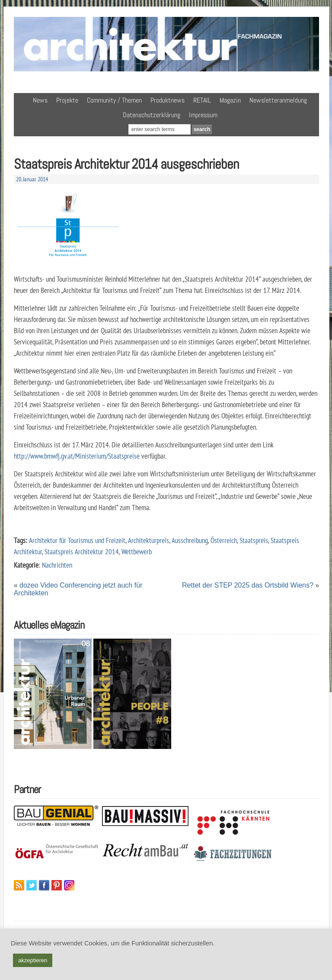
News (40, 100)
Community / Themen (114, 100)
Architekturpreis (148, 540)
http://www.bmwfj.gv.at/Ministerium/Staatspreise (77, 456)
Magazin (230, 100)
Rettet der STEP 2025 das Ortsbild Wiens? (248, 585)
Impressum (203, 115)
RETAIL (202, 100)
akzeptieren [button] (33, 960)
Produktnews (168, 100)
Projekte (67, 100)
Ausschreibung (190, 540)
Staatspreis (254, 540)
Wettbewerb (137, 551)
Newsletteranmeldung (278, 100)
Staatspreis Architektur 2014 (82, 551)
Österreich (224, 540)
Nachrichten (57, 565)
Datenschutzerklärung (152, 115)
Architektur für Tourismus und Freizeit (77, 540)
